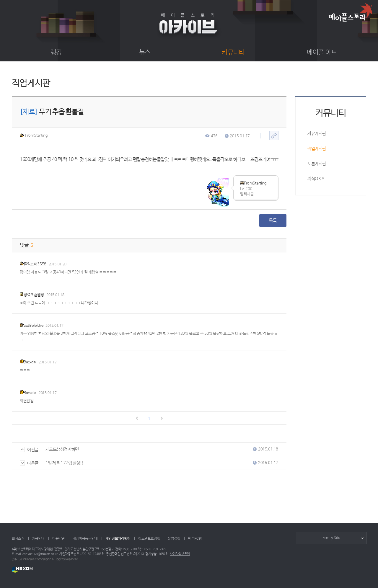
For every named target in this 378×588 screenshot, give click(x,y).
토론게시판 (317, 164)
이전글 (29, 450)
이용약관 (59, 539)
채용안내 (39, 539)
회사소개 (18, 539)
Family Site (331, 538)
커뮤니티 (233, 53)
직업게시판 (317, 149)
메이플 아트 (322, 53)
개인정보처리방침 (118, 539)
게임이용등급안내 (85, 539)
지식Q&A (316, 179)
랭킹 (56, 53)
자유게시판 (317, 134)
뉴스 (145, 53)
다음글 (29, 463)
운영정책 (174, 539)
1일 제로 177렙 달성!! (65, 463)
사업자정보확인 (180, 554)
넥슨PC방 (195, 539)
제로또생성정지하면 (62, 449)
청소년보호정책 (149, 539)
